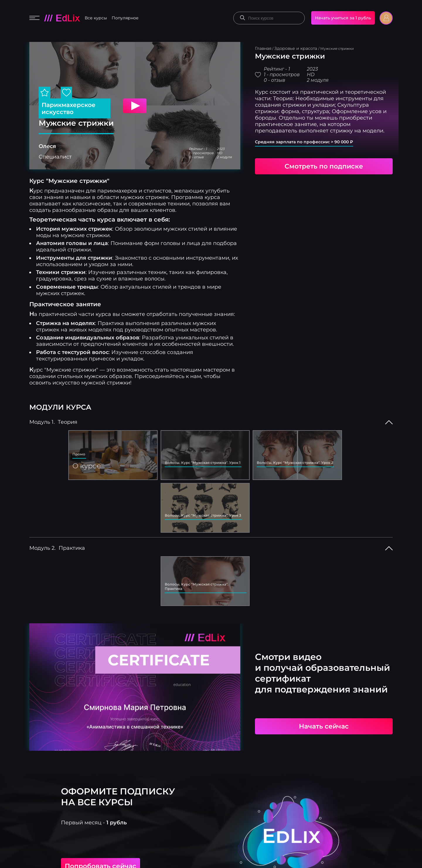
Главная (263, 48)
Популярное (125, 18)
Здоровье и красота (296, 48)
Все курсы (96, 18)
